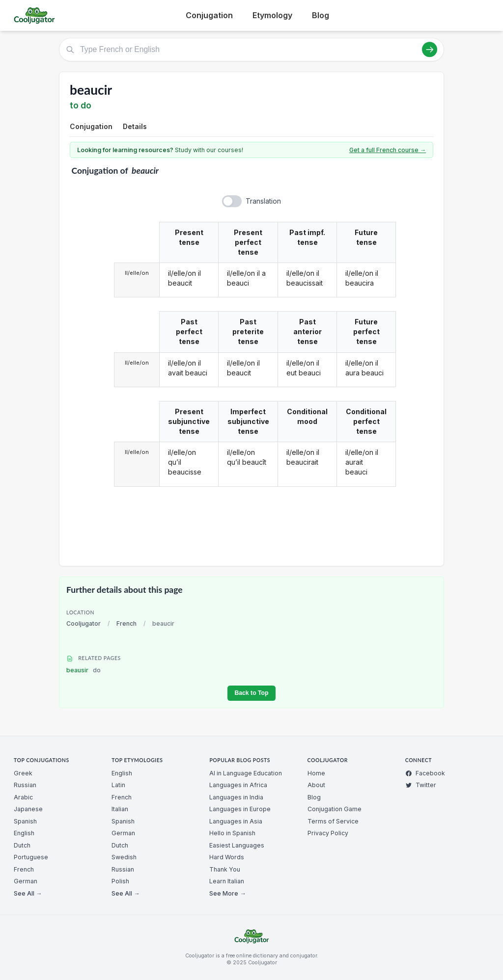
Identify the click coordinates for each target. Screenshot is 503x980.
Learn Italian (227, 881)
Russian (25, 785)
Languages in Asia (236, 821)
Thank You (225, 869)
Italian (120, 809)
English (24, 833)
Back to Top (251, 693)
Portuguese (31, 857)
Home (316, 773)
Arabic (23, 797)
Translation (263, 201)
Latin (118, 785)
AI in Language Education (246, 773)
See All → (28, 893)
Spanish (25, 821)
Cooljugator (84, 623)
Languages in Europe (240, 809)
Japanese (28, 809)
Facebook (425, 773)
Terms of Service (333, 821)
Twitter (421, 785)
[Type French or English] (251, 50)
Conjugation (209, 15)
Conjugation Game (335, 809)
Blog (321, 15)
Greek (23, 773)
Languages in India (236, 797)
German (26, 881)
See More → (227, 893)
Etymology (272, 15)
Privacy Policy (328, 833)
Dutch (22, 845)
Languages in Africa (238, 785)
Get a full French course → (388, 150)
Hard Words (227, 857)
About (316, 785)
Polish (120, 881)
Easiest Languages (237, 845)
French (126, 623)
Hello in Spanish (232, 833)
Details (135, 126)
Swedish (124, 857)
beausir (84, 670)
